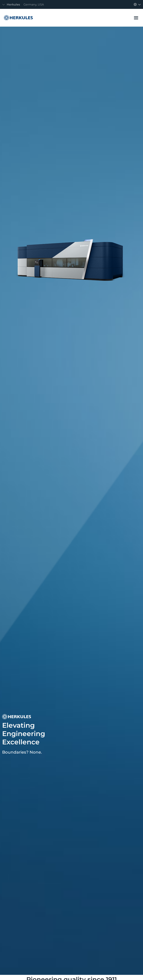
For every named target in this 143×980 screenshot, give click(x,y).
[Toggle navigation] (24, 5)
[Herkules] (17, 18)
